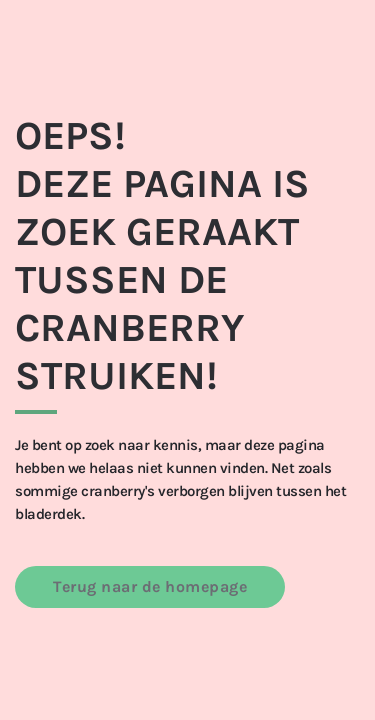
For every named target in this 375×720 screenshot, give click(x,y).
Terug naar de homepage (150, 586)
